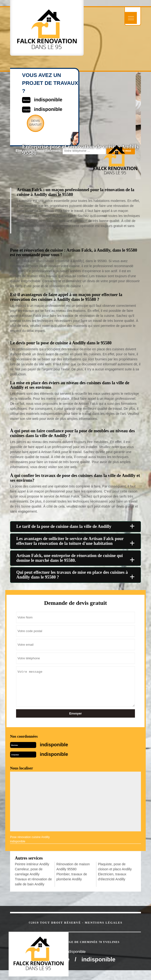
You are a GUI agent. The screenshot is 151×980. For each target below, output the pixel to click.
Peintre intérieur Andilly (32, 864)
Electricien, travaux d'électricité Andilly (112, 877)
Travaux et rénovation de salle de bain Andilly (33, 882)
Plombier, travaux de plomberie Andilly (72, 877)
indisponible (54, 745)
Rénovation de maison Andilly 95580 (73, 867)
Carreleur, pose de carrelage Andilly (29, 872)
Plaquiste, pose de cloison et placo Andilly (115, 867)
